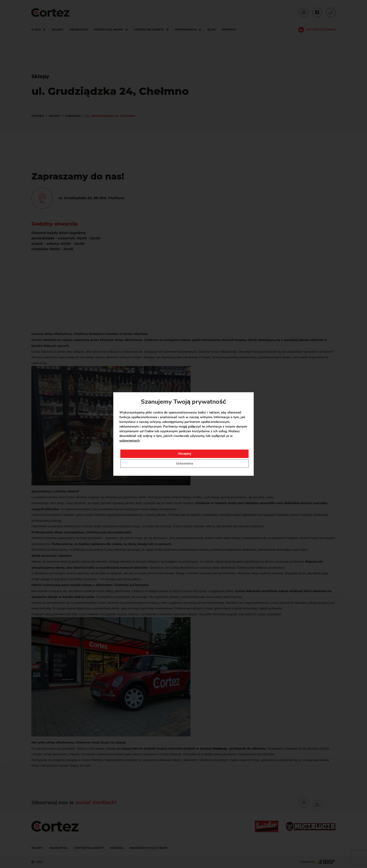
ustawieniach (129, 441)
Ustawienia (185, 463)
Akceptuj (185, 454)
